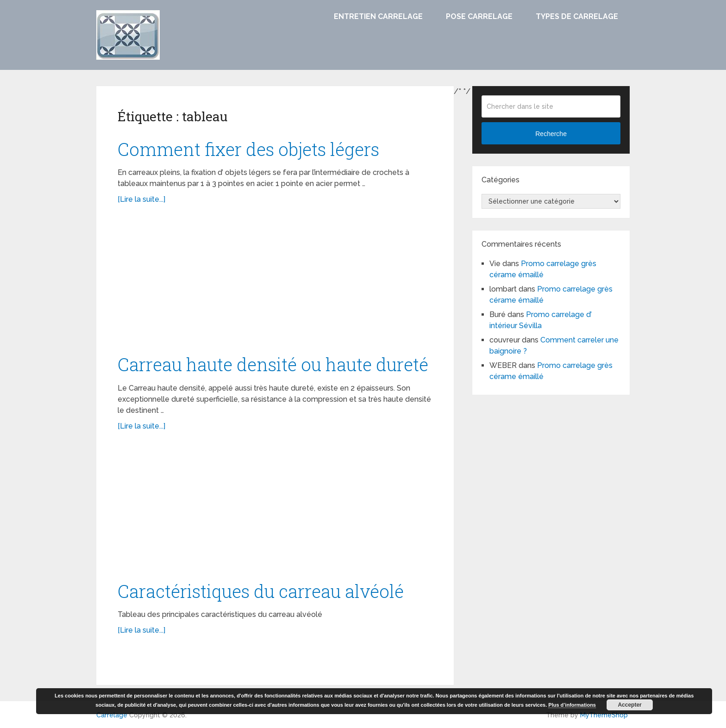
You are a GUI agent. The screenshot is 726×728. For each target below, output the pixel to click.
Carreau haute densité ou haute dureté (273, 364)
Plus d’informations (572, 705)
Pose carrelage (479, 16)
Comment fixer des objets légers (248, 149)
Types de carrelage (577, 16)
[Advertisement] (275, 284)
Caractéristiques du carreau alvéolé (261, 591)
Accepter (629, 705)
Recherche (551, 134)
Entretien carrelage (378, 16)
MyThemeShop (604, 715)
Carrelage (112, 715)
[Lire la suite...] (141, 199)
